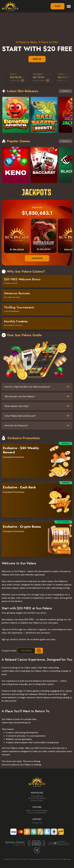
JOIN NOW (37, 258)
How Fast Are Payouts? (16, 425)
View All (66, 91)
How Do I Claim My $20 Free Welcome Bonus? (27, 387)
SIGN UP (37, 59)
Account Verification (37, 813)
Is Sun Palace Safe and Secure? (20, 416)
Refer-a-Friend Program (37, 810)
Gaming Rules (37, 796)
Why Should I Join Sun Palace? (20, 396)
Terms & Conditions (37, 798)
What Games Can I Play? (17, 406)
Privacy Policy (37, 800)
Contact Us (37, 823)
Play (58, 6)
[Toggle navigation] (69, 6)
